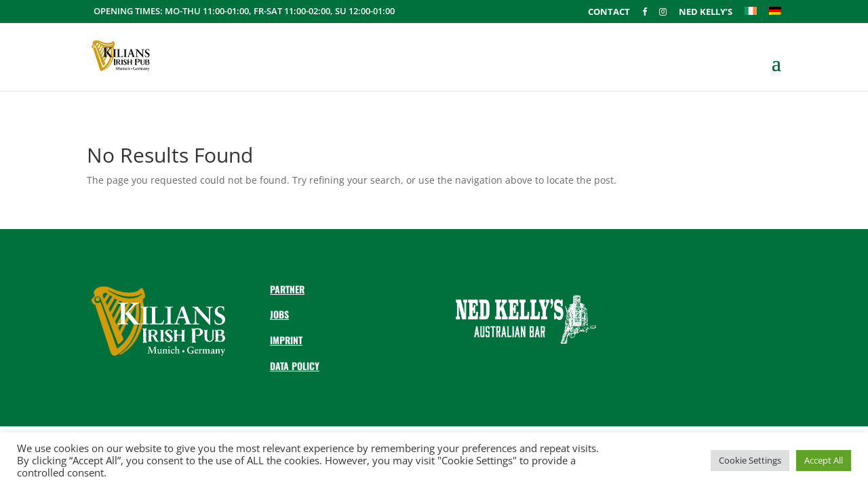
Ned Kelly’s (706, 13)
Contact (609, 13)
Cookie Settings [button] (750, 460)
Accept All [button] (824, 460)
